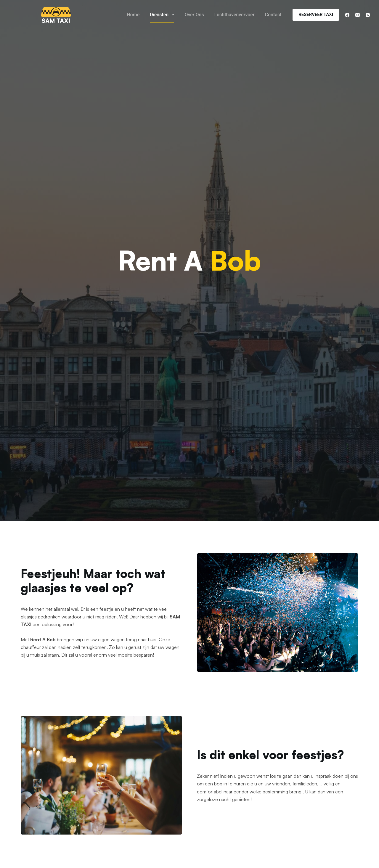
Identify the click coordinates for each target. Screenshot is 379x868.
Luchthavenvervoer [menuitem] (235, 15)
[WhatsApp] (368, 15)
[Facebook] (347, 15)
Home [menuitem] (133, 15)
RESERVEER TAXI (316, 15)
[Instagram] (358, 15)
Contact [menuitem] (273, 15)
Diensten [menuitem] (163, 15)
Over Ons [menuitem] (194, 15)
